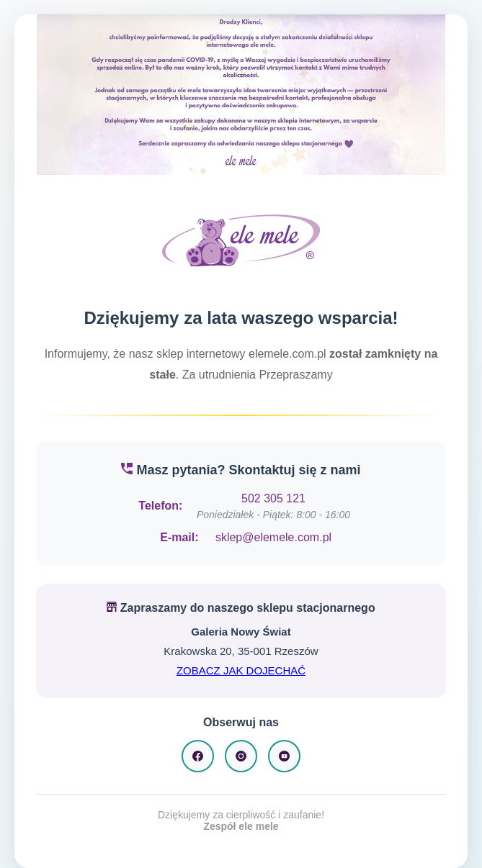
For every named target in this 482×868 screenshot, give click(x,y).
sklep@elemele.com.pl (273, 537)
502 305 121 (273, 498)
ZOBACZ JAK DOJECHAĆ (241, 670)
